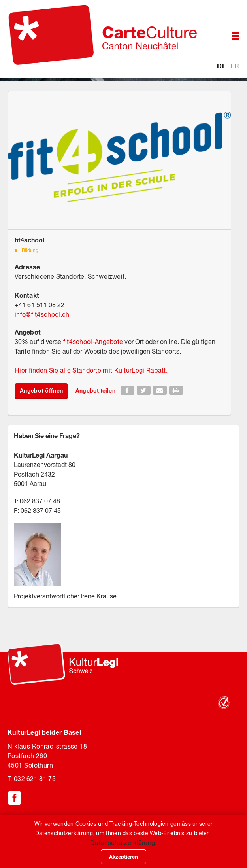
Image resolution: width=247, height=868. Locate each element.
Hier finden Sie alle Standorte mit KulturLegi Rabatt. (91, 370)
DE (222, 66)
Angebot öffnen (41, 391)
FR (235, 66)
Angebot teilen (95, 391)
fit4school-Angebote (93, 342)
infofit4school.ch (42, 314)
